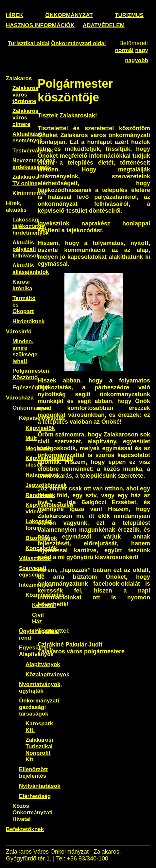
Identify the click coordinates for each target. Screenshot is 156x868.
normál (124, 50)
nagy (142, 50)
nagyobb (137, 60)
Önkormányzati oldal (78, 43)
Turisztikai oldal (29, 43)
